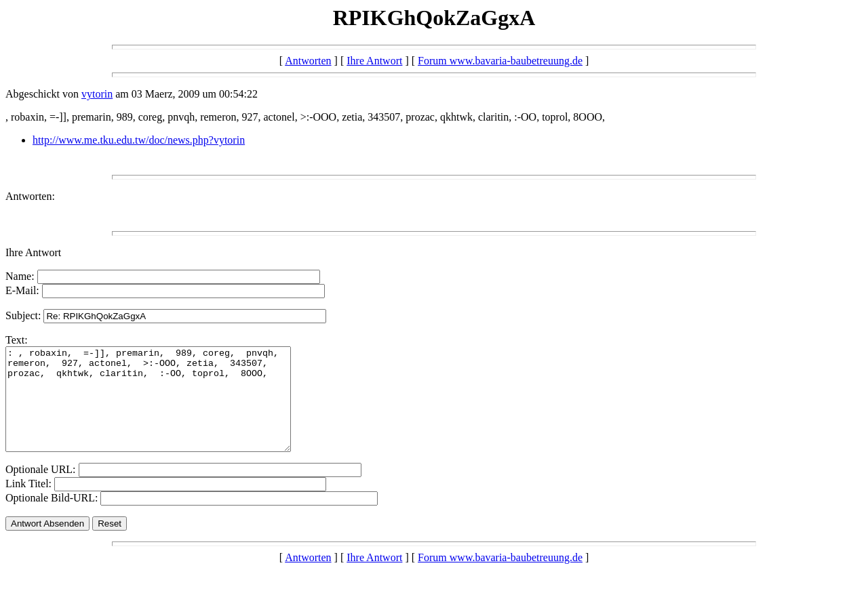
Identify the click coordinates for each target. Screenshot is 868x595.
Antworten (308, 61)
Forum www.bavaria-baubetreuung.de (500, 61)
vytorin (97, 94)
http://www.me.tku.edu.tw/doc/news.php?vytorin (139, 140)
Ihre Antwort (374, 61)
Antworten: (30, 196)
